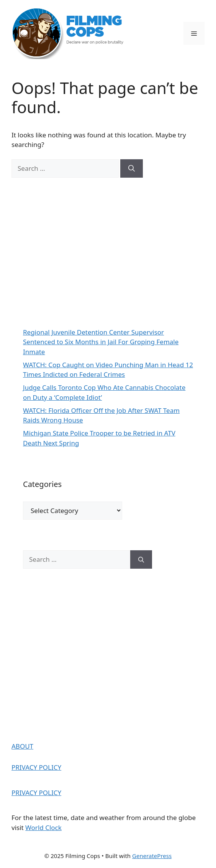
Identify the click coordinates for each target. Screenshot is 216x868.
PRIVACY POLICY (36, 767)
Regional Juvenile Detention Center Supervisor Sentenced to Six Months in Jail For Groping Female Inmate (101, 342)
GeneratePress (152, 856)
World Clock (43, 828)
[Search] (132, 168)
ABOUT (22, 746)
